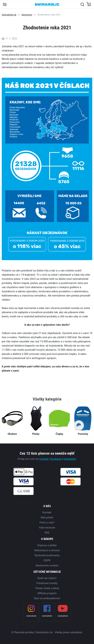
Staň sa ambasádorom (47, 598)
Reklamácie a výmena (47, 550)
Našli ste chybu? (47, 578)
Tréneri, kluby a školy (47, 588)
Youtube (44, 459)
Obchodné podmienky (47, 555)
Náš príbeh (47, 517)
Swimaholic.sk (9, 15)
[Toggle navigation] (5, 4)
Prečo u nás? (47, 523)
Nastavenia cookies (47, 565)
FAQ (47, 533)
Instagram (70, 459)
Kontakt (47, 512)
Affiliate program (47, 593)
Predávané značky (47, 583)
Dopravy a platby (47, 545)
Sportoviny (27, 15)
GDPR (47, 560)
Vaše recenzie (47, 528)
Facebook (55, 459)
